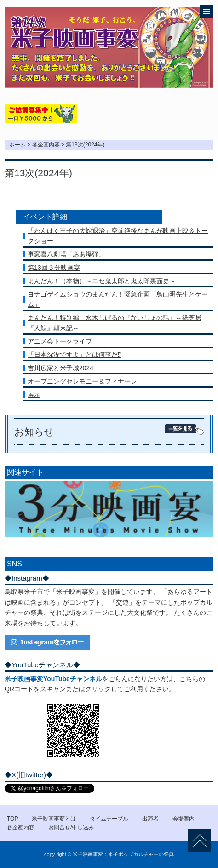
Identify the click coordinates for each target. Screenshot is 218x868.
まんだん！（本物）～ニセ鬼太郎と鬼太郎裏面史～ (102, 281)
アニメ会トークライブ (60, 341)
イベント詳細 (45, 217)
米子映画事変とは (54, 819)
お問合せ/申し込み (71, 827)
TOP (12, 819)
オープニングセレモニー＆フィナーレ (82, 381)
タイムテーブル (109, 819)
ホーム (17, 145)
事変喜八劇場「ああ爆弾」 (66, 254)
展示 (34, 395)
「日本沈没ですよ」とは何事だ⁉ (74, 355)
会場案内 (184, 819)
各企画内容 (46, 145)
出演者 (150, 819)
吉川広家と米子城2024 (60, 368)
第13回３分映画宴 (54, 268)
